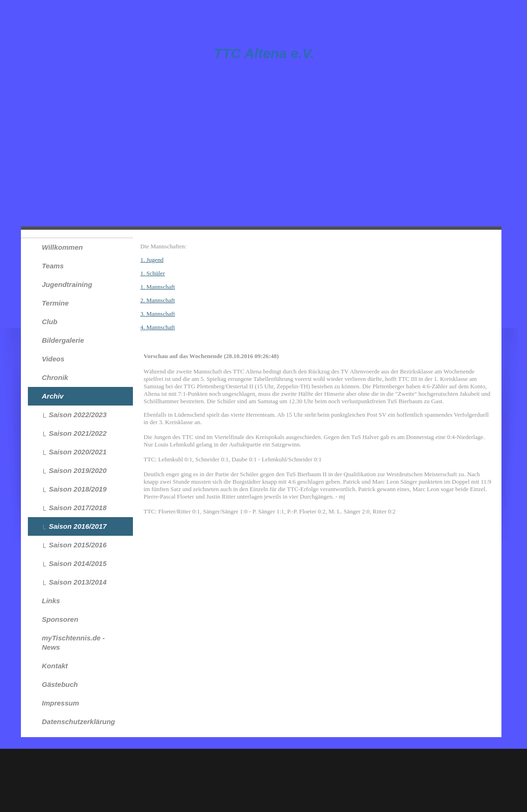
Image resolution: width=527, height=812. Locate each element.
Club (49, 322)
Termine (55, 303)
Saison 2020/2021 (78, 452)
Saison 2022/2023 (78, 415)
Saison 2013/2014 (78, 582)
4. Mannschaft (158, 327)
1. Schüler (153, 273)
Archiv (53, 396)
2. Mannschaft (158, 300)
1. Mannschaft (158, 287)
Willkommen (62, 247)
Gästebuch (60, 684)
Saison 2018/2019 (78, 489)
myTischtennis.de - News (73, 642)
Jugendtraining (67, 284)
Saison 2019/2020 (78, 470)
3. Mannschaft (158, 314)
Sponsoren (60, 619)
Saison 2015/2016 (78, 545)
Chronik (55, 377)
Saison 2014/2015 (78, 563)
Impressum (60, 703)
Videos (53, 359)
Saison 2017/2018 (78, 508)
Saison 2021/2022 (78, 433)
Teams (53, 266)
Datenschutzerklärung (79, 722)
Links (51, 601)
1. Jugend (152, 260)
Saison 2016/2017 (78, 526)
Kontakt (55, 666)
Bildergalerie (63, 340)
